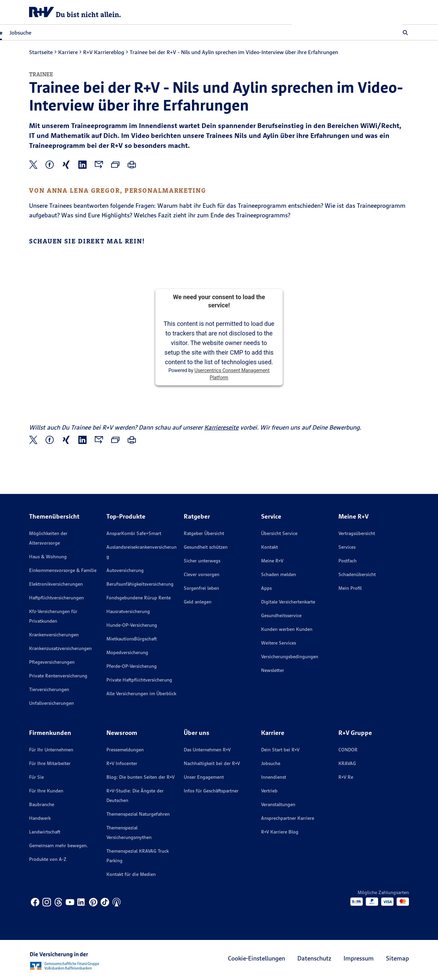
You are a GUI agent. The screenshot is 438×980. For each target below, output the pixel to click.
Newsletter (273, 670)
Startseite (41, 52)
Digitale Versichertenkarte (288, 602)
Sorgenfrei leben (201, 588)
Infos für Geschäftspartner (211, 791)
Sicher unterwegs (202, 561)
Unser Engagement (204, 777)
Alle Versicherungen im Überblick (141, 693)
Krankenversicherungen (54, 635)
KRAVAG (347, 763)
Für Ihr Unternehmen (51, 750)
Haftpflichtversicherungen (56, 598)
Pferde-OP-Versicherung (132, 666)
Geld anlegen (198, 602)
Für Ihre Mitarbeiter (50, 763)
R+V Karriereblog (104, 52)
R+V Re (346, 777)
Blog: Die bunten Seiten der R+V (140, 777)
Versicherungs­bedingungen (290, 657)
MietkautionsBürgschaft (132, 639)
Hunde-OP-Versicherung (132, 625)
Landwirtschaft (45, 832)
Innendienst (274, 777)
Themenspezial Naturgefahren (138, 814)
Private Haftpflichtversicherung (139, 680)
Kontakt (269, 547)
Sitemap (397, 958)
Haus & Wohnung (48, 557)
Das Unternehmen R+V (207, 750)
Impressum (359, 958)
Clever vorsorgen (202, 574)
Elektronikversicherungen (56, 584)
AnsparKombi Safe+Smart (134, 533)
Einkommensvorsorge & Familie (63, 570)
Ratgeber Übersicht (204, 533)
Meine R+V (272, 561)
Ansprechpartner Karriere (288, 818)
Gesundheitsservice (281, 615)
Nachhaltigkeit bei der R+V (212, 763)
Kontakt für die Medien (131, 874)
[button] (405, 33)
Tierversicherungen (49, 689)
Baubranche (42, 804)
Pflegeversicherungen (52, 662)
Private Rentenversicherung (58, 676)
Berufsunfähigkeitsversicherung (140, 584)
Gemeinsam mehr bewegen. (59, 845)
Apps (266, 588)
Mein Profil (350, 588)
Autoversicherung (125, 570)
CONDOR (348, 750)
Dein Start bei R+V (280, 750)
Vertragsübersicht (357, 533)
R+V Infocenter (122, 763)
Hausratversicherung (128, 611)
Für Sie (36, 777)
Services (347, 547)
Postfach (347, 561)
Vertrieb (269, 791)
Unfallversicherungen (51, 703)
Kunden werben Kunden (287, 629)
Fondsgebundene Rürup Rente (139, 598)
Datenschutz (314, 958)
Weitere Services (279, 643)
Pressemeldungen (125, 750)
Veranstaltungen (278, 804)
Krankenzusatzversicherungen (60, 648)
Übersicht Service (279, 533)
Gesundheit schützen (206, 547)
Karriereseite (221, 427)
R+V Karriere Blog (280, 832)
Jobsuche (131, 33)
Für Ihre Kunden (46, 791)
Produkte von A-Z (48, 859)
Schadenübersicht (357, 574)
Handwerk (40, 818)
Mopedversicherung (127, 652)
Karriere (68, 52)
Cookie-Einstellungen (256, 958)
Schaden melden (279, 574)
